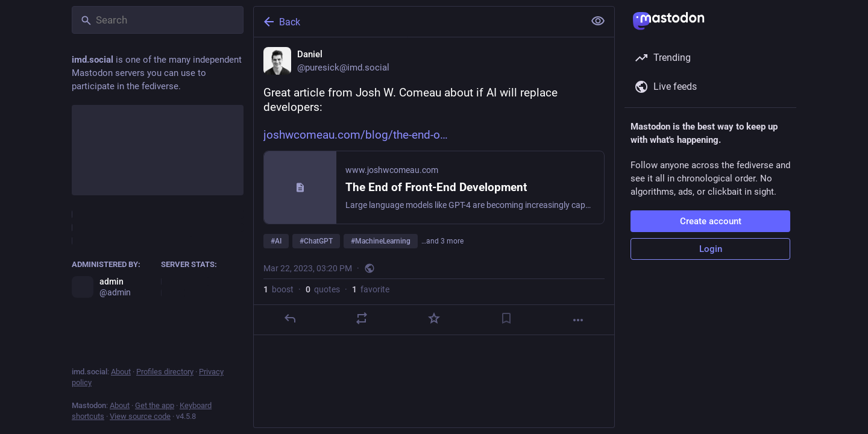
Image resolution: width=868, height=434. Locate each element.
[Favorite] (434, 318)
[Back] (418, 22)
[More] (578, 320)
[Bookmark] (506, 318)
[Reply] (290, 318)
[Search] (158, 20)
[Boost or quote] (362, 318)
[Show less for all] (598, 21)
